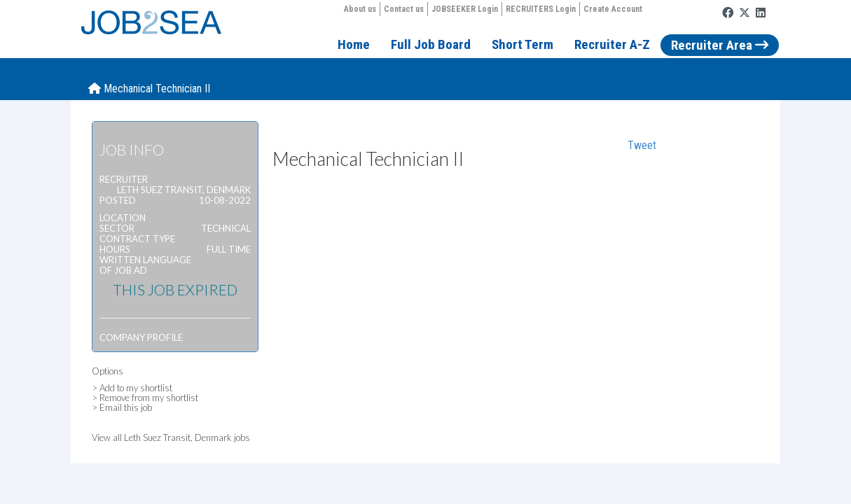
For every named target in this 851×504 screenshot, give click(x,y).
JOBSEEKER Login (465, 9)
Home (354, 44)
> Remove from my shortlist (145, 398)
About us (360, 9)
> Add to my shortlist (132, 388)
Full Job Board (431, 44)
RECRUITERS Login (541, 9)
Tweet (642, 145)
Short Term (523, 44)
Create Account (613, 9)
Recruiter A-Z (612, 44)
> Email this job (122, 407)
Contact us (404, 9)
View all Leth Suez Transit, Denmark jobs (171, 437)
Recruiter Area (720, 45)
